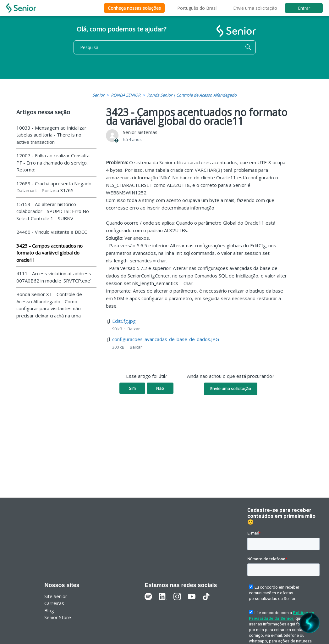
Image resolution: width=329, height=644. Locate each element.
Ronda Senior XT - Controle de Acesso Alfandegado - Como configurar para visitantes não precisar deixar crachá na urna (49, 305)
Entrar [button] (304, 8)
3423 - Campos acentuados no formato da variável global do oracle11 (49, 253)
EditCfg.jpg (124, 321)
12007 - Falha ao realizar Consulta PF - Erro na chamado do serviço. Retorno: (53, 162)
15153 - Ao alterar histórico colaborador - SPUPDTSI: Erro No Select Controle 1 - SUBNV (53, 211)
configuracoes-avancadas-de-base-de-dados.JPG (166, 339)
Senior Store (58, 617)
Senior (98, 95)
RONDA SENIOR (126, 95)
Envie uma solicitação (255, 8)
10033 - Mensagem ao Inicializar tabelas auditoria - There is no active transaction (51, 135)
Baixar (134, 329)
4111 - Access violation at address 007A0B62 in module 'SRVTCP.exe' (54, 277)
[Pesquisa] (165, 47)
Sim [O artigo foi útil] (132, 388)
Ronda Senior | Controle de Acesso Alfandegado (192, 95)
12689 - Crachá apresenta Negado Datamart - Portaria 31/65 (54, 187)
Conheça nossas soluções (134, 8)
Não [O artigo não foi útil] (160, 388)
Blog (49, 610)
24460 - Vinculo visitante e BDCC (52, 232)
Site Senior (56, 596)
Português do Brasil (197, 8)
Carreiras (54, 603)
